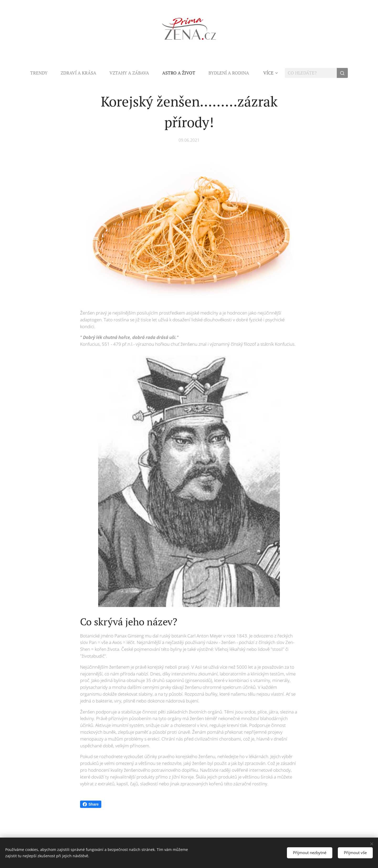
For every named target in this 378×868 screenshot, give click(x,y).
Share (91, 804)
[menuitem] (42, 73)
